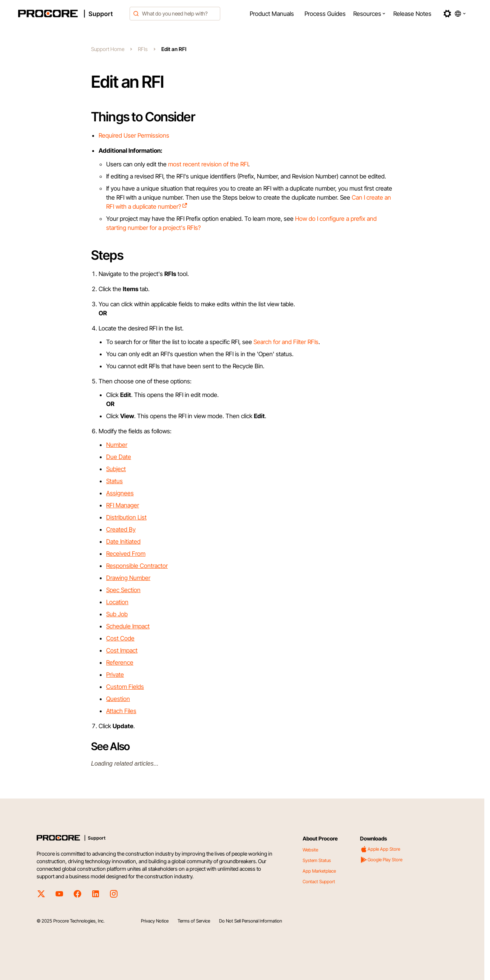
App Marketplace (319, 871)
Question (118, 699)
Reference (120, 662)
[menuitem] (272, 14)
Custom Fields (125, 687)
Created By (121, 529)
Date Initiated (123, 541)
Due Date (119, 457)
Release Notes (412, 14)
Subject (116, 469)
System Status (317, 860)
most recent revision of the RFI (208, 164)
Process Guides (325, 14)
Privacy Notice (155, 921)
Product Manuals (272, 14)
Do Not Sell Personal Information (250, 921)
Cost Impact (122, 650)
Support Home (108, 49)
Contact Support (319, 882)
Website (310, 850)
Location (117, 602)
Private (115, 675)
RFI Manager (123, 505)
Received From (126, 554)
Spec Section (123, 590)
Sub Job (117, 614)
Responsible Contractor (137, 566)
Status (114, 481)
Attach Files (121, 711)
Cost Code (120, 638)
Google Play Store (381, 860)
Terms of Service (194, 921)
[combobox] (175, 14)
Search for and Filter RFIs (286, 342)
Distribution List (126, 517)
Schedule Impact (128, 626)
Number (117, 445)
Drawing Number (128, 578)
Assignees (120, 493)
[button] (369, 14)
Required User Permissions (134, 135)
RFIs (143, 49)
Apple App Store (380, 849)
